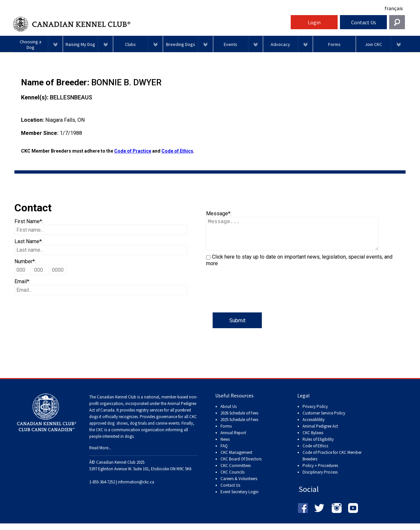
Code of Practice (133, 151)
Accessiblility (314, 426)
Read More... (100, 454)
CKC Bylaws (313, 439)
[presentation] (256, 300)
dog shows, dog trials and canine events (143, 430)
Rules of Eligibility (318, 446)
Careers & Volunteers (239, 485)
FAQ (224, 452)
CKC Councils (232, 479)
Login (314, 22)
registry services (149, 417)
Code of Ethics (177, 151)
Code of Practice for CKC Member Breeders (332, 462)
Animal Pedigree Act (320, 433)
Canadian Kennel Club (151, 24)
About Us (229, 413)
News (225, 446)
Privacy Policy (315, 413)
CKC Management (236, 459)
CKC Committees (236, 472)
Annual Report (233, 439)
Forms (226, 433)
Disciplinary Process (320, 479)
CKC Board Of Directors (241, 466)
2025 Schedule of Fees (239, 426)
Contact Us (364, 22)
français (394, 8)
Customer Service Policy (324, 420)
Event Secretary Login (240, 498)
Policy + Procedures (320, 472)
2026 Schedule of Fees (239, 420)
